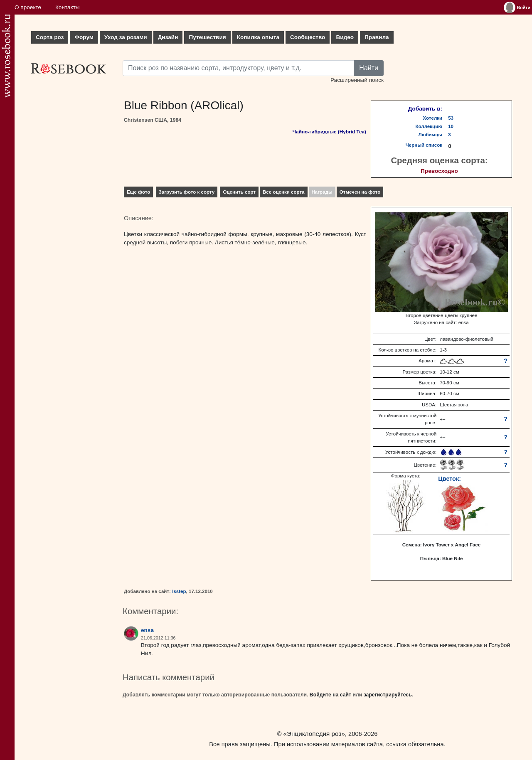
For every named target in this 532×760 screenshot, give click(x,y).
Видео (345, 37)
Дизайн (168, 37)
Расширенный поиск (357, 80)
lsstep (179, 591)
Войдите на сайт (330, 695)
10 (451, 126)
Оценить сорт (239, 192)
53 (451, 118)
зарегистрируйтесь (388, 695)
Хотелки (433, 118)
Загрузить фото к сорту (187, 192)
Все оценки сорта (283, 192)
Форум (84, 37)
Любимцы (431, 135)
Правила (377, 37)
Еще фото (138, 192)
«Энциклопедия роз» (314, 734)
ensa (147, 630)
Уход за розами (126, 37)
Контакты (68, 7)
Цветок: (449, 479)
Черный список (424, 145)
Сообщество (308, 37)
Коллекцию (429, 126)
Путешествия (207, 37)
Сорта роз (50, 37)
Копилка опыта (258, 37)
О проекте (28, 7)
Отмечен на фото (360, 192)
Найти (369, 68)
